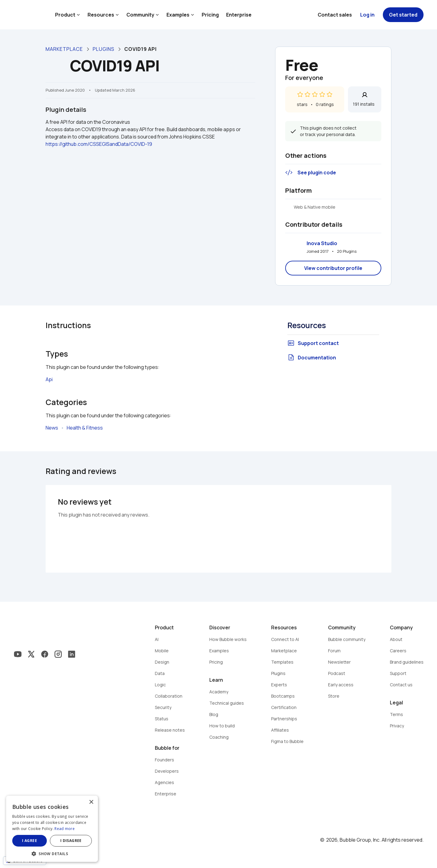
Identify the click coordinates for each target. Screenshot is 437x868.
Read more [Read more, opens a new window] (65, 829)
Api (49, 379)
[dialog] (52, 829)
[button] (52, 853)
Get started (403, 15)
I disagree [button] (71, 841)
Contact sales (335, 15)
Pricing (210, 15)
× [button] (91, 802)
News (52, 428)
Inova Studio (322, 243)
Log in (367, 15)
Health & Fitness (85, 428)
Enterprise (239, 15)
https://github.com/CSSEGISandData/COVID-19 (99, 144)
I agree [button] (30, 841)
